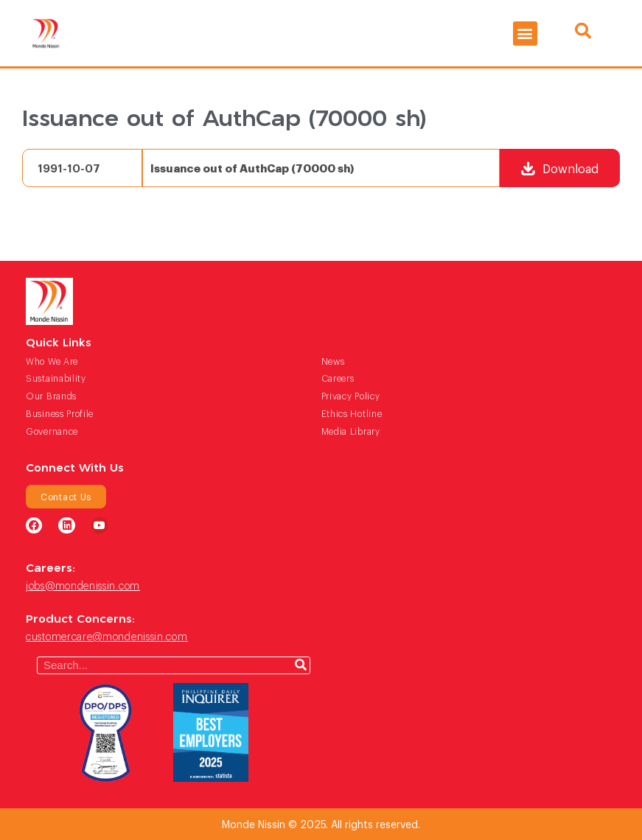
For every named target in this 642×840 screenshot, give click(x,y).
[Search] (301, 665)
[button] (525, 34)
